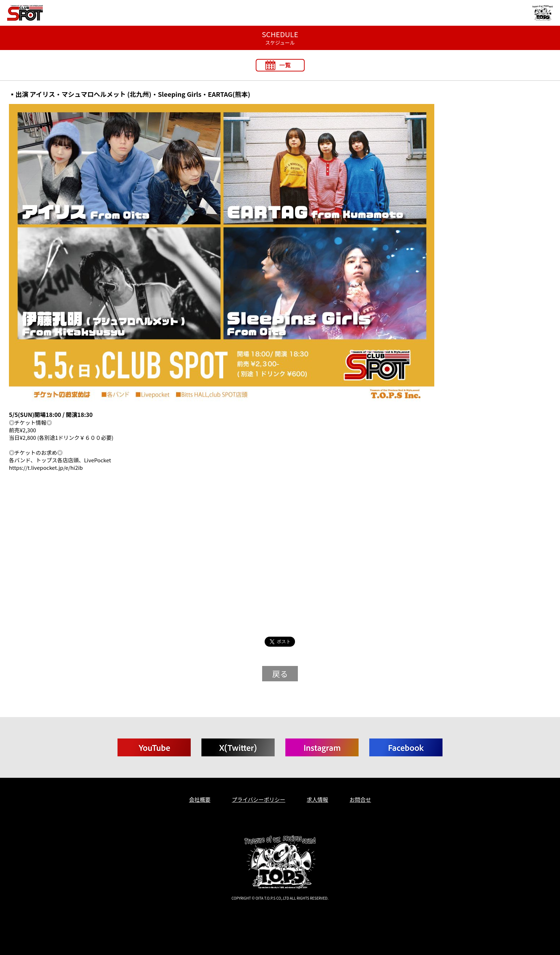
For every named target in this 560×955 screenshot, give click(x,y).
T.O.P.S (14, 910)
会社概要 (200, 799)
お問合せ (360, 799)
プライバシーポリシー (259, 799)
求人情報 (317, 799)
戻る (280, 673)
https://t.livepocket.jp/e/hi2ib (46, 467)
